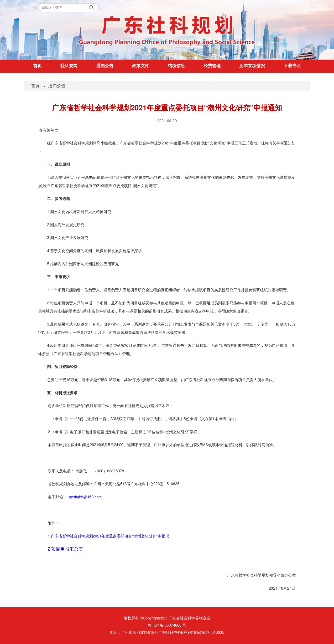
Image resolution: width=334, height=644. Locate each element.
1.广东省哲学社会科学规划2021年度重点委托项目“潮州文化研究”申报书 (108, 536)
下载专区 (292, 66)
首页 (37, 66)
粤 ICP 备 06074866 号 (167, 625)
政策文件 (141, 66)
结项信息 (176, 66)
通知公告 (105, 66)
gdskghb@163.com (85, 497)
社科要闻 (69, 66)
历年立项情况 (252, 66)
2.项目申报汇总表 (65, 549)
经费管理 (212, 66)
